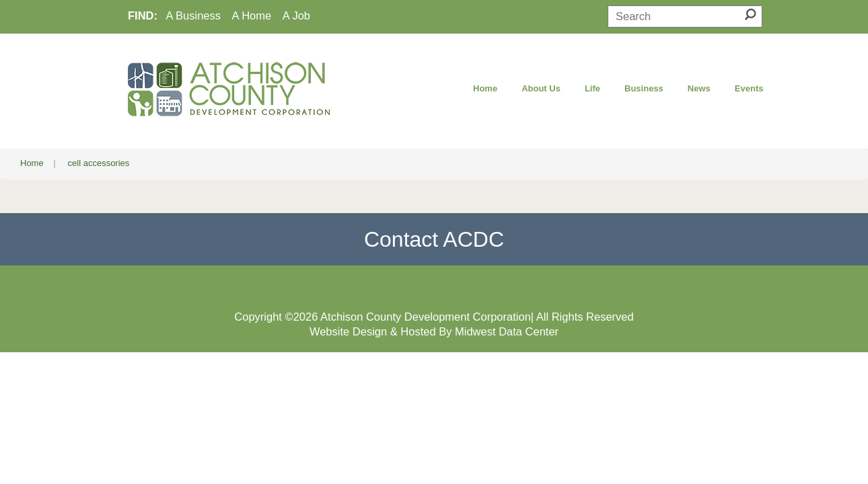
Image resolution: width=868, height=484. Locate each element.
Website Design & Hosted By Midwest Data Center (434, 331)
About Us (541, 88)
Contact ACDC (434, 239)
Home (485, 88)
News (699, 88)
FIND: (143, 15)
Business (644, 88)
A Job (296, 15)
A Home (252, 15)
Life (592, 88)
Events (749, 88)
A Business (193, 15)
